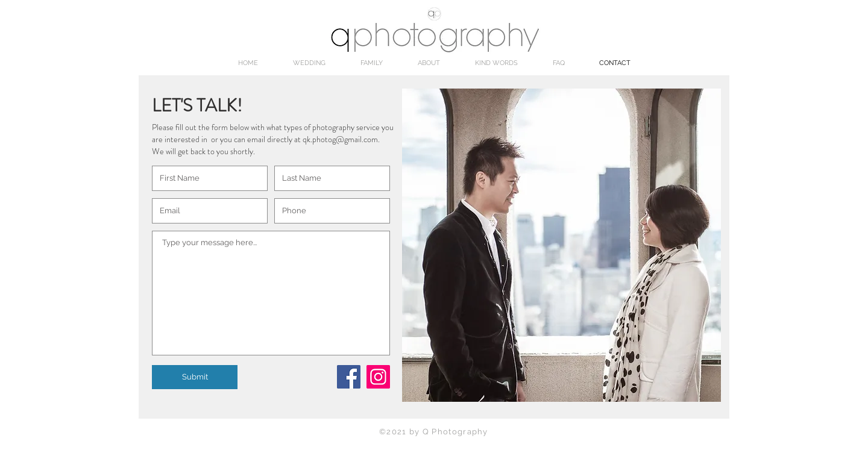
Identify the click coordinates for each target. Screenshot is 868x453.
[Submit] (195, 377)
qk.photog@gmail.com (340, 139)
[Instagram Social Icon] (378, 377)
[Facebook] (349, 377)
